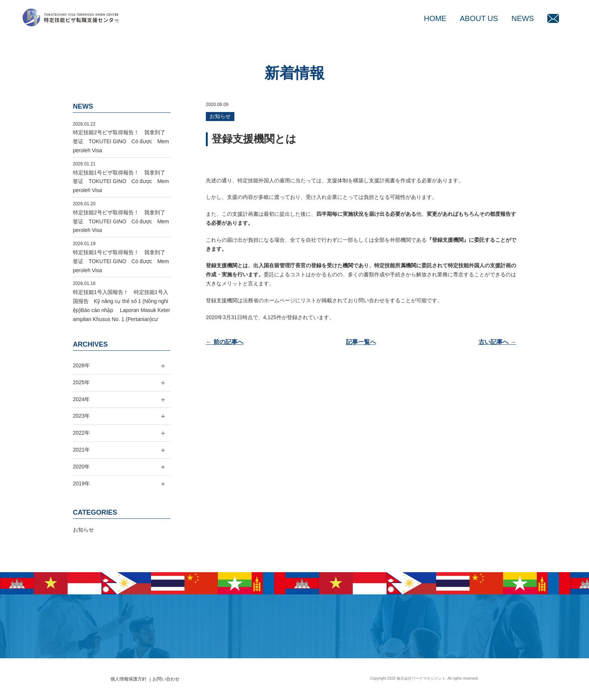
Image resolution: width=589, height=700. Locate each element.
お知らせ (220, 116)
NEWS (523, 18)
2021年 (81, 450)
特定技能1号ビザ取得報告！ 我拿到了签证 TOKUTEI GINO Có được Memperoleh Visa (121, 182)
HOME (435, 18)
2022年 (81, 433)
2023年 (81, 416)
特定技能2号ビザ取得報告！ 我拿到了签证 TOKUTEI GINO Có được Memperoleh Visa (121, 141)
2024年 (81, 399)
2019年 (81, 483)
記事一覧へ (361, 342)
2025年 (81, 382)
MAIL (553, 18)
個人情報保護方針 (128, 679)
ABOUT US (479, 18)
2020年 (81, 467)
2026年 (81, 365)
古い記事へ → (497, 342)
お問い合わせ (166, 679)
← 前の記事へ (225, 342)
